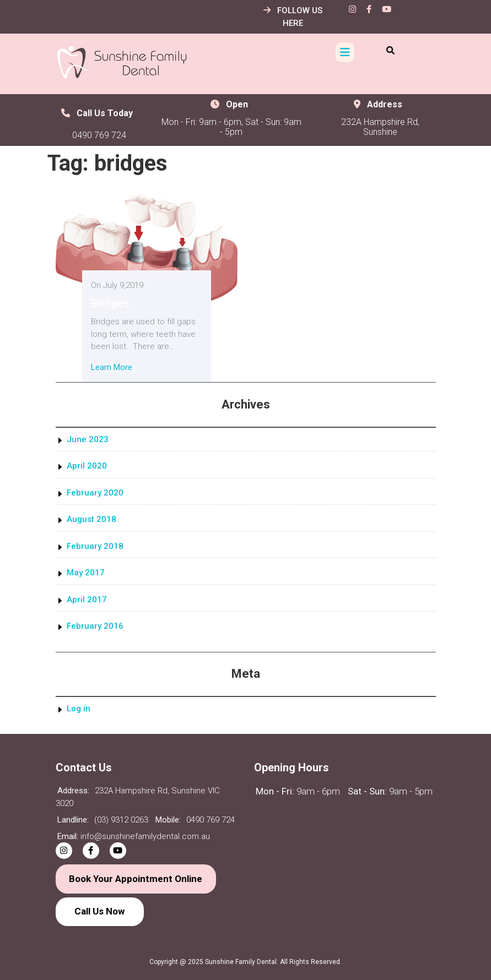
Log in (79, 709)
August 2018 (91, 519)
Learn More (112, 367)
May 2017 (86, 573)
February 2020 (95, 493)
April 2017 (87, 600)
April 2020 (87, 466)
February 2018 (95, 546)
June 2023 (88, 439)
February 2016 (95, 626)
